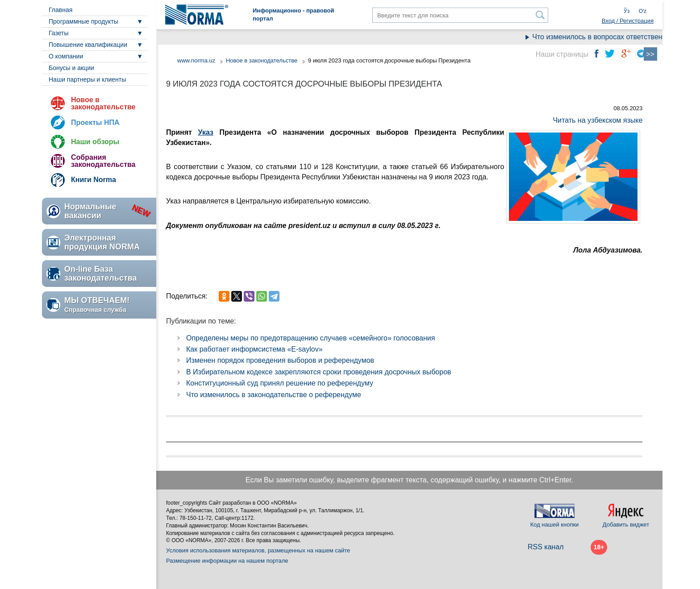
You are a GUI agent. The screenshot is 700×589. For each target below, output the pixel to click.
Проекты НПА (95, 122)
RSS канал (546, 547)
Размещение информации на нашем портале (227, 561)
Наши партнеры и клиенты (87, 79)
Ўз (627, 11)
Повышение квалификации (88, 45)
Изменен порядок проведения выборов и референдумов (280, 360)
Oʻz (643, 11)
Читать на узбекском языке (598, 120)
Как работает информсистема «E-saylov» (254, 349)
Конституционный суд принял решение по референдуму (280, 383)
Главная (60, 10)
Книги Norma (94, 180)
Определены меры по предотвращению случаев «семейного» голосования (310, 338)
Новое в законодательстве (103, 103)
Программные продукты (83, 21)
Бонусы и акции (71, 68)
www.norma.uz (196, 60)
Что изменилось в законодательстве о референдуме (274, 395)
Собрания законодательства (103, 161)
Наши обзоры (95, 142)
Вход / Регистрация (628, 21)
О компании (66, 56)
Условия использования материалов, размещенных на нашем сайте (258, 550)
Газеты (58, 33)
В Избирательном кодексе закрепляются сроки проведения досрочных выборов (319, 372)
